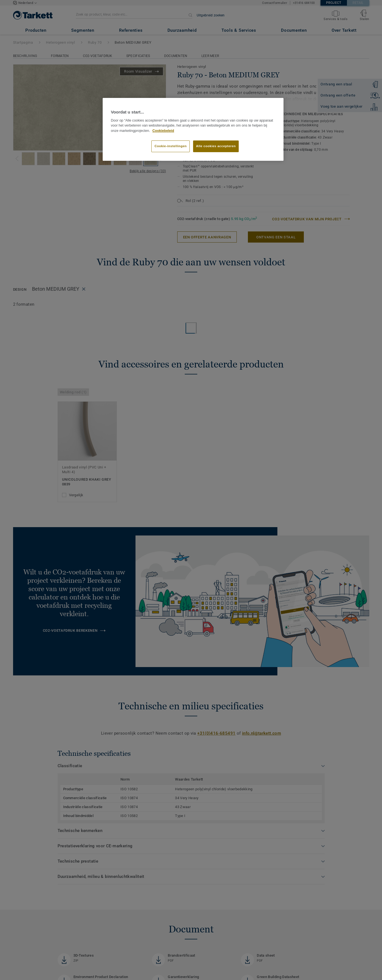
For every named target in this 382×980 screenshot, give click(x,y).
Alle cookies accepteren (216, 146)
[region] (193, 129)
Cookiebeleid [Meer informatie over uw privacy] (163, 131)
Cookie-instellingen (171, 146)
